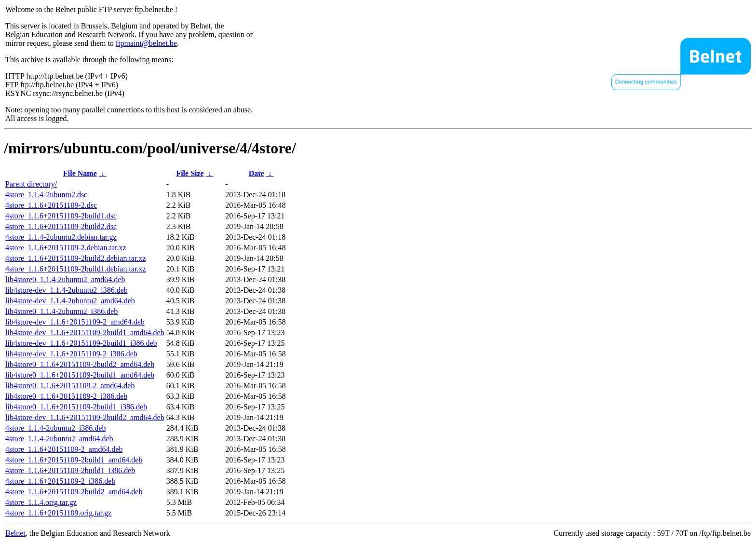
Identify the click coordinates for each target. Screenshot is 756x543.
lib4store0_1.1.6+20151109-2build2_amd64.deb (80, 364)
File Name (80, 173)
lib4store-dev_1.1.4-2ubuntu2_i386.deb (67, 290)
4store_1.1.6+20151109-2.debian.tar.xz (66, 248)
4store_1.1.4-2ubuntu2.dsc (46, 195)
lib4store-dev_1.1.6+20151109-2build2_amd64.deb (85, 417)
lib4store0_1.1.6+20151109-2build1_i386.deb (76, 407)
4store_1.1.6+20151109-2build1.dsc (61, 216)
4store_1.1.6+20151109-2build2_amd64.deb (74, 492)
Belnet (15, 533)
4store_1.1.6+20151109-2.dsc (51, 205)
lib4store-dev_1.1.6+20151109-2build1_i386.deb (81, 343)
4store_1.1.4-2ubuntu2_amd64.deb (59, 439)
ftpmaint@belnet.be (146, 43)
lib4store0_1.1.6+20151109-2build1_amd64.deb (80, 375)
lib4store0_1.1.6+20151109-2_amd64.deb (70, 386)
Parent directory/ (31, 184)
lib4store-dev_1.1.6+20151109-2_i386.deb (71, 354)
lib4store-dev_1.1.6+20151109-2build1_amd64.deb (85, 333)
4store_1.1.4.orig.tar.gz (41, 502)
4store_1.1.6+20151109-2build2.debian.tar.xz (76, 258)
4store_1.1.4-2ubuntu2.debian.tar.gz (61, 237)
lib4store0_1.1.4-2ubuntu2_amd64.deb (65, 279)
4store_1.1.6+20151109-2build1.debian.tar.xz (76, 269)
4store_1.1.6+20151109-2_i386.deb (60, 481)
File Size (190, 173)
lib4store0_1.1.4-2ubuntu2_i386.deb (61, 311)
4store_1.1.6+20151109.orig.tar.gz (58, 513)
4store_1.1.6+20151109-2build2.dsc (61, 226)
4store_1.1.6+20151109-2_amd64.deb (64, 449)
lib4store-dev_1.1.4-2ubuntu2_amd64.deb (70, 301)
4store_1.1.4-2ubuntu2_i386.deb (55, 428)
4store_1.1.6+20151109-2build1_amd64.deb (74, 460)
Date (256, 173)
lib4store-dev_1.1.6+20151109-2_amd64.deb (75, 322)
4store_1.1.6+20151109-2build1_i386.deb (70, 470)
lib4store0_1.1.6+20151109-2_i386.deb (66, 396)
